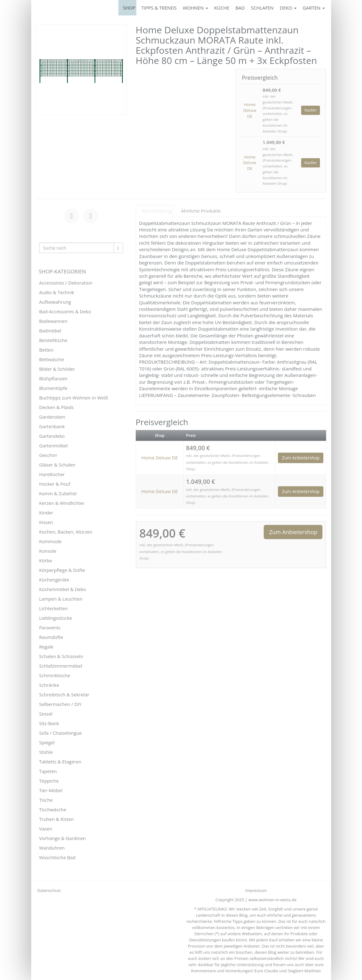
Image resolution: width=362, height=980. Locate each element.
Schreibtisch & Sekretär (64, 695)
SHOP (129, 8)
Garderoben (52, 417)
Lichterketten (54, 608)
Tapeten (48, 771)
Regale (46, 647)
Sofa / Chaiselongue (61, 733)
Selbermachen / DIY (60, 704)
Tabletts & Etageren (60, 762)
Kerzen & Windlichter (62, 503)
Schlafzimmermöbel (61, 666)
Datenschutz (49, 890)
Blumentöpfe (53, 388)
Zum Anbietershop (301, 458)
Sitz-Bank (49, 723)
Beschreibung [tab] (157, 211)
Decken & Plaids (57, 407)
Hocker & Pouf (55, 484)
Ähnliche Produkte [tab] (201, 211)
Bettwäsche (52, 359)
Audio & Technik (57, 292)
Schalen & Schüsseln (61, 656)
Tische (46, 800)
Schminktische (55, 675)
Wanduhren (52, 848)
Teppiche (49, 781)
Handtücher (52, 474)
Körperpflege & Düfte (62, 570)
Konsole (48, 551)
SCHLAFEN (262, 8)
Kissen (46, 522)
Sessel (46, 714)
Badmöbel (50, 331)
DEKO (288, 8)
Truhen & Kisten (57, 819)
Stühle (46, 752)
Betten (46, 350)
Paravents (50, 627)
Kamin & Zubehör (58, 493)
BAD (240, 8)
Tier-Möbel (51, 790)
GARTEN (314, 8)
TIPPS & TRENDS (159, 8)
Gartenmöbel (54, 446)
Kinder (46, 513)
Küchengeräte (54, 580)
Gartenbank (52, 426)
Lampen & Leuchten (61, 599)
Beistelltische (53, 340)
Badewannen (53, 321)
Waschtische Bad (57, 857)
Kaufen (311, 110)
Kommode (51, 541)
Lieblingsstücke (56, 618)
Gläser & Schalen (57, 465)
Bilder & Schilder (57, 369)
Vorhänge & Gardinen (63, 838)
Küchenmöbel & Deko (63, 589)
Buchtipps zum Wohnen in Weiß (74, 398)
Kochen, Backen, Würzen (66, 532)
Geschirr (48, 455)
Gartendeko (52, 436)
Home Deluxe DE (250, 110)
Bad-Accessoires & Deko (65, 311)
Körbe (46, 560)
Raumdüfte (51, 637)
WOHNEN (195, 8)
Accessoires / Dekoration (66, 283)
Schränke (49, 685)
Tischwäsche (53, 809)
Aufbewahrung (55, 302)
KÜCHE (222, 8)
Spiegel (47, 742)
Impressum (256, 890)
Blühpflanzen (53, 378)
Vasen (46, 829)
